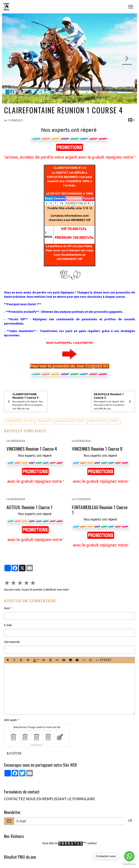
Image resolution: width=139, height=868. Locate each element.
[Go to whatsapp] (129, 856)
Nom (7, 608)
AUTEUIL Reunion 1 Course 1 (29, 507)
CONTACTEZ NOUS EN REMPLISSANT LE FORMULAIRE (50, 799)
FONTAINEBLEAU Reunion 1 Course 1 (100, 510)
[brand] (7, 7)
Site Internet (12, 642)
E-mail (8, 625)
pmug (115, 421)
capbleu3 (45, 421)
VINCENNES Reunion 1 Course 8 (97, 449)
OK (130, 821)
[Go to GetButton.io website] (129, 864)
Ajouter (14, 754)
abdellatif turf (71, 421)
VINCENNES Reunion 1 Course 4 (32, 449)
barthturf (98, 421)
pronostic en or (19, 421)
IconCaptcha (36, 745)
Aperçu (104, 660)
